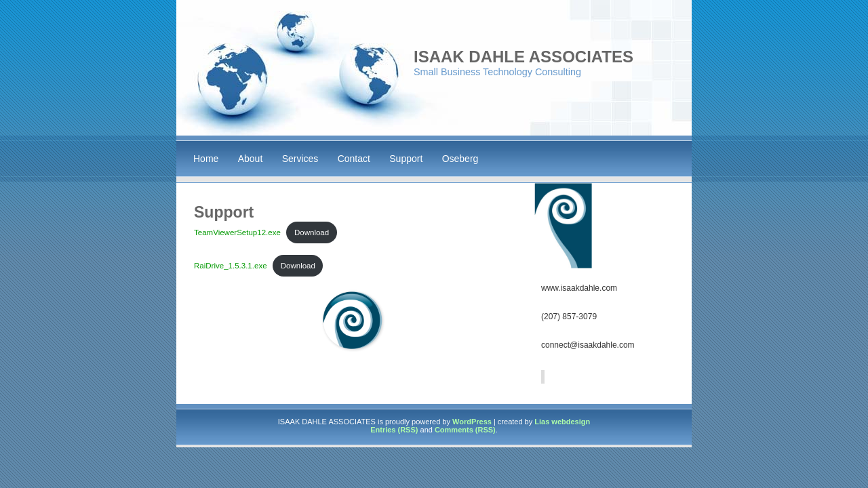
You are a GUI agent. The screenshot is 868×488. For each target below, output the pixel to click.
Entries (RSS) (394, 430)
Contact (354, 159)
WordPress (472, 422)
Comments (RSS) (465, 430)
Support (406, 159)
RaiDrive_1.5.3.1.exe (231, 266)
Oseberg (460, 159)
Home (206, 159)
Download (312, 232)
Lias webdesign (562, 422)
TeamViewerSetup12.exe (237, 232)
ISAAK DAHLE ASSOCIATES (524, 57)
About (251, 159)
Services (300, 159)
